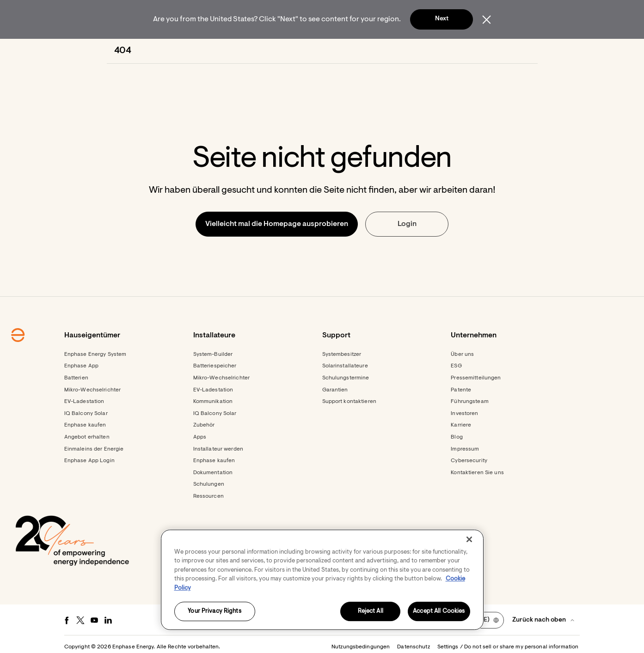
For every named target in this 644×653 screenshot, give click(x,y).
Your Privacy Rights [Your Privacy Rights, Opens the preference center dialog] (214, 612)
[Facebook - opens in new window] (67, 645)
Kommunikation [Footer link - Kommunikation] (213, 427)
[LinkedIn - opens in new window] (108, 645)
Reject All (371, 612)
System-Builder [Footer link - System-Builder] (213, 379)
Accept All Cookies (439, 612)
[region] (322, 580)
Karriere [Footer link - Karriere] (461, 450)
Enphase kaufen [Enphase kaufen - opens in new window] (214, 486)
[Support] (347, 51)
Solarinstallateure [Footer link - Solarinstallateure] (345, 391)
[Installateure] (247, 51)
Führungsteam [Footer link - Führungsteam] (469, 427)
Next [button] (442, 19)
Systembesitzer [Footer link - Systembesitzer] (342, 379)
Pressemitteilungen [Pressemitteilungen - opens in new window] (476, 403)
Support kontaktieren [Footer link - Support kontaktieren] (349, 427)
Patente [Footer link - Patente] (461, 415)
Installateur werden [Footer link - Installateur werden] (218, 474)
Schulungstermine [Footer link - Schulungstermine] (346, 403)
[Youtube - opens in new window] (94, 645)
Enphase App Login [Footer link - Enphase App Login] (89, 486)
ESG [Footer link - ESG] (456, 391)
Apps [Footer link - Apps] (200, 462)
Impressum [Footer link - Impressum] (465, 474)
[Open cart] (477, 51)
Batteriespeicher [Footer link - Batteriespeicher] (215, 391)
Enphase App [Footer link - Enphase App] (81, 391)
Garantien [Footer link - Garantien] (335, 415)
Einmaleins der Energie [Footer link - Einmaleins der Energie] (94, 474)
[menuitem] (178, 51)
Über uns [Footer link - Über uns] (462, 379)
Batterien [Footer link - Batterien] (76, 403)
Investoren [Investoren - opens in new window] (464, 439)
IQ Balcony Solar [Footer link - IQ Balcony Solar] (86, 439)
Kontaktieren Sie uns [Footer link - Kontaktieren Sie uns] (477, 498)
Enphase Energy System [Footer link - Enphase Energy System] (95, 379)
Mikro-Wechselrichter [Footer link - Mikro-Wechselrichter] (92, 415)
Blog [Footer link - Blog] (457, 462)
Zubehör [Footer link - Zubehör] (204, 450)
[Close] (469, 539)
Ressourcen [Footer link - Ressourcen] (209, 521)
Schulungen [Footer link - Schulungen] (209, 509)
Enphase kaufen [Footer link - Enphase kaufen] (85, 450)
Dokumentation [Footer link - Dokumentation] (213, 498)
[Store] (300, 51)
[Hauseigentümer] (178, 51)
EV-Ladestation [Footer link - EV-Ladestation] (84, 427)
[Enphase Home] (120, 51)
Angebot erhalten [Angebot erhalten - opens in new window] (87, 462)
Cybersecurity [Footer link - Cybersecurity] (469, 486)
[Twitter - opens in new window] (80, 645)
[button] (513, 51)
